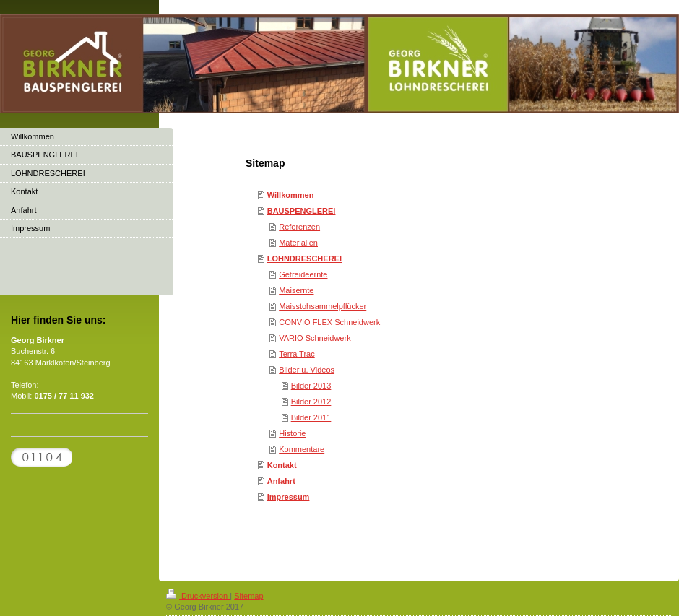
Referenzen (299, 227)
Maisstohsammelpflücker (323, 306)
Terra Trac (297, 354)
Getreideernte (303, 274)
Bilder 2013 (311, 386)
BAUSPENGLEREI (302, 211)
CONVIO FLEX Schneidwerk (329, 322)
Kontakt (282, 465)
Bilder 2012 (311, 402)
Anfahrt (281, 481)
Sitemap (248, 596)
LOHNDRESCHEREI (304, 259)
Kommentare (302, 449)
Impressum (289, 497)
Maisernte (296, 290)
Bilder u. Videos (307, 370)
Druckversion (198, 596)
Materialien (298, 243)
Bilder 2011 (311, 417)
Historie (292, 433)
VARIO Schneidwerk (315, 338)
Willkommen (291, 195)
